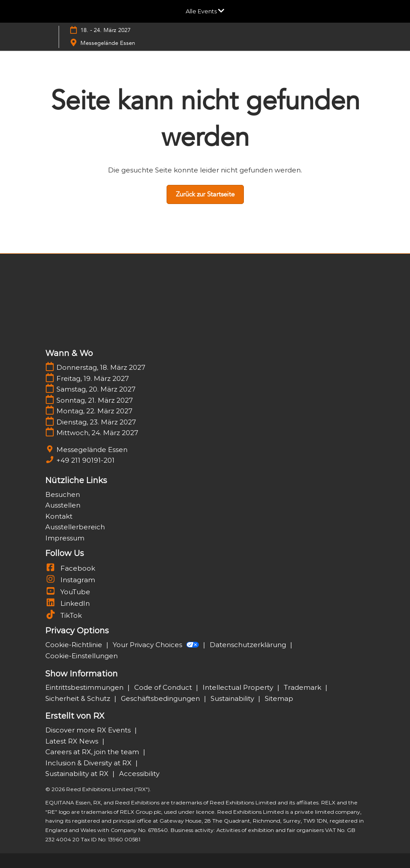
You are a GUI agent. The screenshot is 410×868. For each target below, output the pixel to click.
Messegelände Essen (108, 43)
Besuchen (63, 494)
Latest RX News (73, 741)
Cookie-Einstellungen (82, 656)
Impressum (65, 538)
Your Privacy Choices (157, 645)
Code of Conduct (164, 687)
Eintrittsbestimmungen (85, 687)
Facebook (70, 568)
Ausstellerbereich (75, 527)
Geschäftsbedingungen (161, 698)
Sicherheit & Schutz (79, 698)
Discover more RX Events (89, 730)
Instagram (70, 580)
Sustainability (233, 698)
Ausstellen (63, 505)
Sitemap (279, 698)
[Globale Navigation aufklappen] (205, 11)
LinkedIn (68, 603)
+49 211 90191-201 (86, 460)
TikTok (64, 615)
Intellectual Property (239, 687)
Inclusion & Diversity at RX (89, 763)
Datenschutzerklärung (249, 645)
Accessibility (139, 774)
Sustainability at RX (78, 774)
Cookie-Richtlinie (75, 645)
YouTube (68, 592)
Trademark (303, 687)
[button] (205, 195)
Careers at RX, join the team (93, 752)
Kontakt (59, 516)
